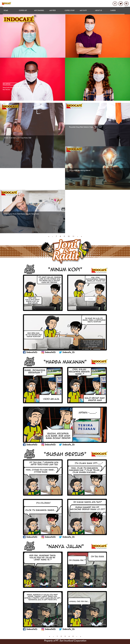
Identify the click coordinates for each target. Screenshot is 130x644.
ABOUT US (98, 10)
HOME (6, 10)
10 (69, 236)
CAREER (113, 10)
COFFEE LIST (23, 10)
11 (73, 236)
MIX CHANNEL (39, 10)
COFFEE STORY (70, 10)
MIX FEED (53, 10)
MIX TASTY (83, 10)
